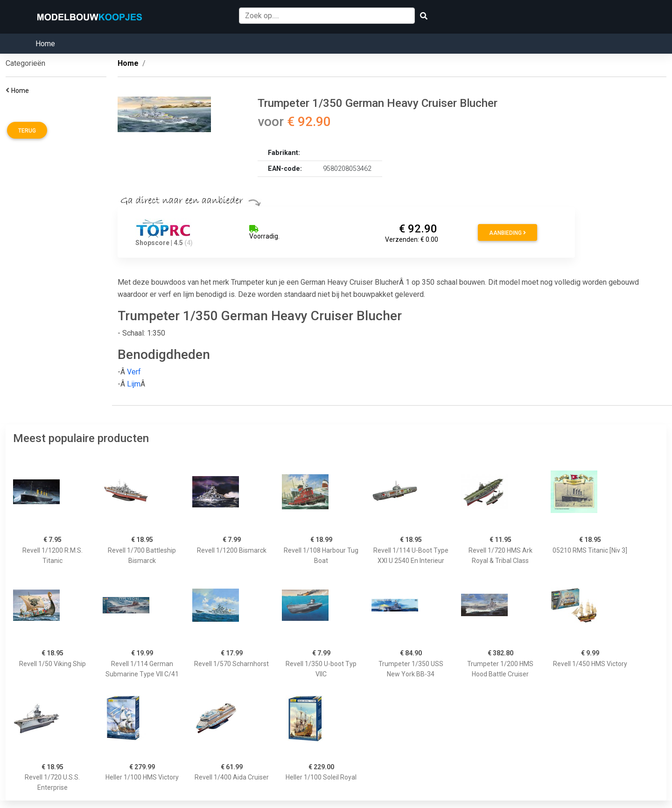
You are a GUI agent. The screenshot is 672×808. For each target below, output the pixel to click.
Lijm (134, 384)
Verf (134, 372)
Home (45, 44)
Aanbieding (507, 233)
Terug (27, 131)
